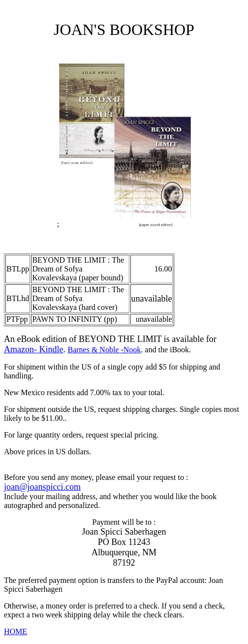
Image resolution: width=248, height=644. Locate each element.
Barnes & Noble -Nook (104, 350)
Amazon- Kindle (33, 349)
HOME (15, 631)
